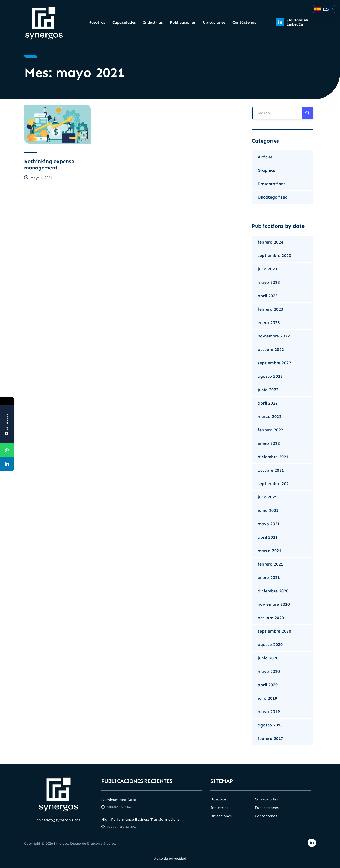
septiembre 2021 (274, 484)
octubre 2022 (271, 349)
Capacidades (124, 22)
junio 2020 (268, 658)
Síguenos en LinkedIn (297, 22)
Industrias (153, 22)
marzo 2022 (270, 417)
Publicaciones (183, 22)
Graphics (266, 170)
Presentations (272, 184)
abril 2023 (268, 296)
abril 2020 (268, 685)
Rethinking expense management (49, 164)
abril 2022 (268, 403)
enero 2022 (269, 443)
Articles (265, 157)
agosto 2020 (270, 645)
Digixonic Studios (101, 843)
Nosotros (97, 22)
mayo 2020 (269, 671)
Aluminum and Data (119, 800)
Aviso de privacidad (170, 858)
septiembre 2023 (274, 256)
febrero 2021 (270, 564)
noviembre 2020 (274, 604)
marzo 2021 (270, 551)
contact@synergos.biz (59, 820)
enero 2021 (269, 577)
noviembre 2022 (274, 336)
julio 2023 (267, 269)
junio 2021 (268, 510)
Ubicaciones (214, 22)
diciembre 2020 (273, 591)
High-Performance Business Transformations (140, 819)
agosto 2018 (270, 725)
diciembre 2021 (273, 457)
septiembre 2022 (274, 363)
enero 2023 (269, 323)
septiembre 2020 (274, 631)
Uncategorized (273, 197)
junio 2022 (268, 390)
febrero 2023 (270, 309)
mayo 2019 (269, 712)
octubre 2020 (271, 618)
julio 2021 (267, 497)
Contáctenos (244, 22)
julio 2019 (267, 698)
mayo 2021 (269, 524)
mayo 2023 (269, 282)
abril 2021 (268, 537)
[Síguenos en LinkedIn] (280, 22)
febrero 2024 (270, 242)
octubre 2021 (271, 470)
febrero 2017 (270, 738)
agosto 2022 (270, 376)
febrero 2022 (270, 430)
